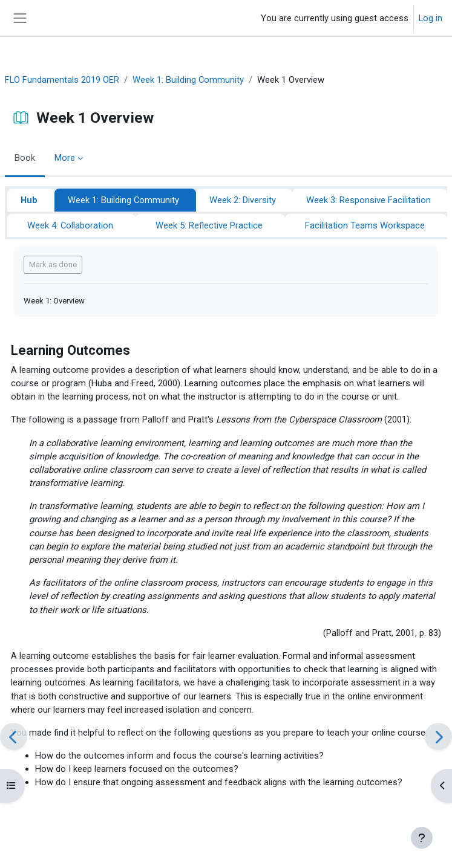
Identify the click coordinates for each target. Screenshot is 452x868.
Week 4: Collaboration (70, 225)
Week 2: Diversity (243, 200)
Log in (431, 18)
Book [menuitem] (25, 158)
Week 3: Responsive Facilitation (368, 200)
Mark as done (53, 264)
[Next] (438, 737)
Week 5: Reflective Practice (209, 225)
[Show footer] (422, 838)
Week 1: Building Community (188, 80)
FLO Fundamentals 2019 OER (62, 80)
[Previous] (14, 737)
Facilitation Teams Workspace (365, 225)
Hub (29, 200)
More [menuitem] (65, 158)
